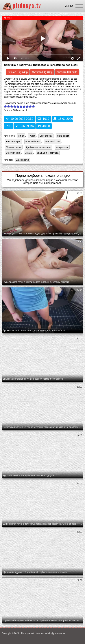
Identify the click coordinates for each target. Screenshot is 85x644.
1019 (43, 119)
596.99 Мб (25, 126)
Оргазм (28, 153)
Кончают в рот (13, 142)
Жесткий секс (13, 153)
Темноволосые (14, 147)
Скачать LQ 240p (18, 72)
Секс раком (63, 136)
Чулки (32, 136)
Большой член (33, 142)
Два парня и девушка (48, 153)
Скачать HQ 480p (42, 72)
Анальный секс (53, 142)
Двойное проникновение (38, 147)
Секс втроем (46, 136)
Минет (21, 136)
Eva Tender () (22, 160)
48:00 (44, 126)
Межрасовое (62, 147)
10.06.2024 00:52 (20, 119)
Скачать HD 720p (67, 72)
